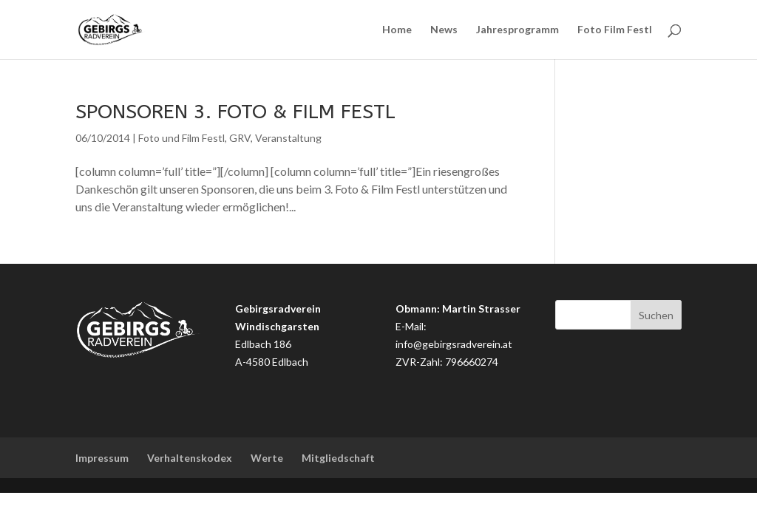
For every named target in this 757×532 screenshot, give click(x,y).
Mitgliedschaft (338, 458)
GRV (240, 138)
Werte (267, 458)
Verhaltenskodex (190, 458)
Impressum (102, 458)
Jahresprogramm (517, 30)
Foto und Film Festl (181, 138)
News (444, 30)
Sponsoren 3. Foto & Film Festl (235, 112)
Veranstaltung (288, 138)
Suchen (656, 315)
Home (397, 30)
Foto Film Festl (615, 30)
